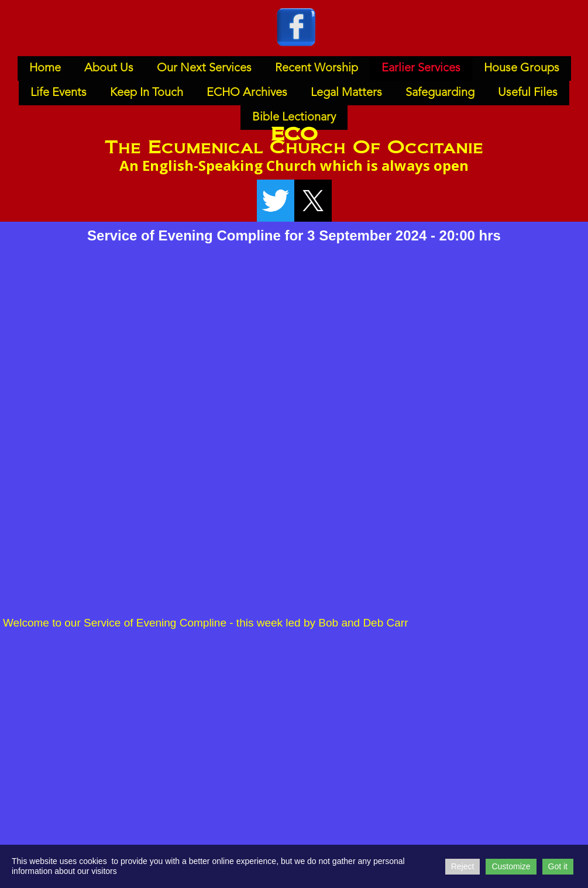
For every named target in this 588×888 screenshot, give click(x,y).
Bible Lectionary (294, 118)
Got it (558, 866)
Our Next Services (204, 68)
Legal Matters (346, 93)
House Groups (522, 68)
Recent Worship (317, 68)
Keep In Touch (147, 93)
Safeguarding (440, 93)
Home (45, 68)
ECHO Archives (247, 93)
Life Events (59, 93)
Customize (511, 866)
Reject (463, 866)
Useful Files (528, 93)
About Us (109, 68)
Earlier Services (421, 68)
